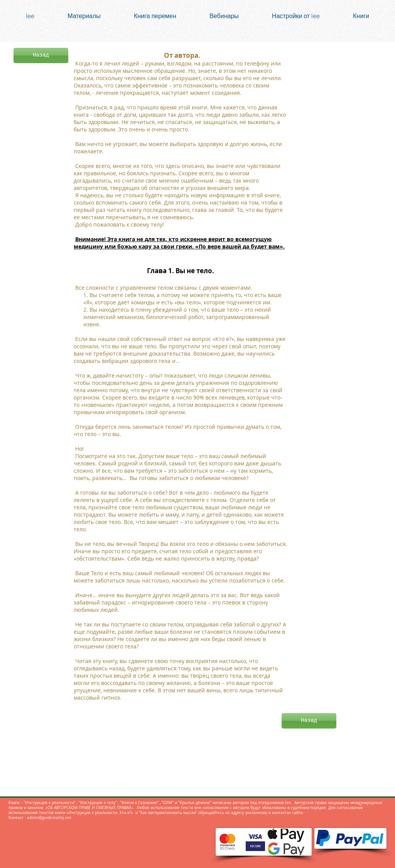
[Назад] (41, 55)
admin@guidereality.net (49, 818)
